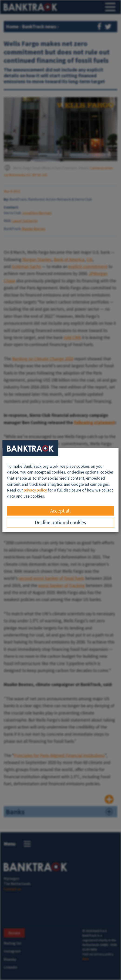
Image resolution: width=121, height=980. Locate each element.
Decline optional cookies (60, 522)
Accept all (60, 511)
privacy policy (35, 490)
